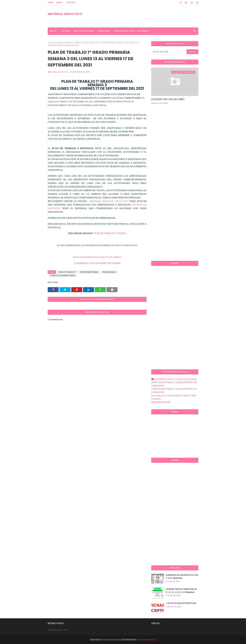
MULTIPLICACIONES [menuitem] (84, 31)
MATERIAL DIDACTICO (65, 14)
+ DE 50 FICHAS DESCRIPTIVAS (181, 603)
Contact (71, 3)
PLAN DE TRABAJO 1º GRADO (110, 233)
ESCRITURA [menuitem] (104, 31)
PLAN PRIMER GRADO (89, 272)
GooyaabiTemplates (147, 640)
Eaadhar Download (111, 640)
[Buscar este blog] (169, 52)
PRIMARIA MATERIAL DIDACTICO (109, 201)
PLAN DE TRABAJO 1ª (67, 272)
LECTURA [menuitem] (65, 31)
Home (50, 3)
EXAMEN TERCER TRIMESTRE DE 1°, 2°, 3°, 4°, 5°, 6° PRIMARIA (181, 591)
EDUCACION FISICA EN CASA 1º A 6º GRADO (97, 257)
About (59, 3)
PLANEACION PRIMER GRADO (67, 43)
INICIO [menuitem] (53, 31)
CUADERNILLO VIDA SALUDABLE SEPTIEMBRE (97, 263)
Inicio (50, 43)
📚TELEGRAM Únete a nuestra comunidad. (174, 379)
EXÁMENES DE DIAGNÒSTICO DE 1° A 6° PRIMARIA (182, 577)
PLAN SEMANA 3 (109, 272)
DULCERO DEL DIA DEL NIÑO (168, 99)
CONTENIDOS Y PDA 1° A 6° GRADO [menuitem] (131, 31)
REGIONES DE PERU (161, 402)
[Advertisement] (164, 207)
